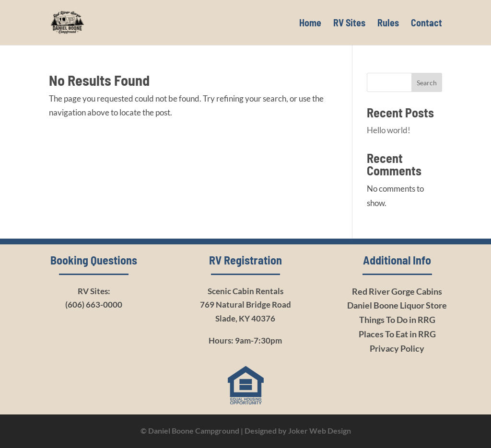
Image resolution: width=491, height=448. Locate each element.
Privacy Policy (397, 348)
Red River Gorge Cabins (397, 291)
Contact (427, 24)
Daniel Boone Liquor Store (397, 305)
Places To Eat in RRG (397, 334)
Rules (388, 24)
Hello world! (389, 130)
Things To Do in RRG (397, 320)
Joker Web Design (320, 431)
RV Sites (349, 24)
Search (427, 83)
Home (310, 24)
